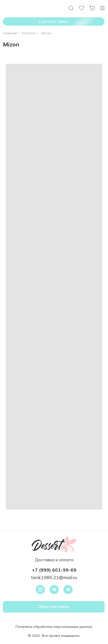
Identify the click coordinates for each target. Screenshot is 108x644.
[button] (54, 607)
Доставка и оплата (54, 560)
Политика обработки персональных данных (54, 627)
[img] (102, 8)
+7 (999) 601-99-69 (54, 570)
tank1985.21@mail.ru (54, 577)
